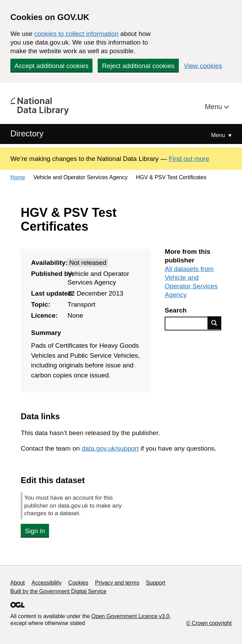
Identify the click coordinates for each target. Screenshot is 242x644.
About (18, 583)
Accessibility (46, 583)
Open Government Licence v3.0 (130, 616)
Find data (214, 323)
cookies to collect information (76, 34)
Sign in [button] (35, 531)
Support (156, 583)
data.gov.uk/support (110, 448)
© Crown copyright (209, 623)
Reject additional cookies (138, 66)
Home (18, 177)
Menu (214, 107)
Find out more (189, 159)
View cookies (203, 66)
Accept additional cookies (51, 66)
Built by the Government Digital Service (58, 591)
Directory (27, 133)
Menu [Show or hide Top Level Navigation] (219, 135)
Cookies (78, 583)
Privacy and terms (117, 583)
